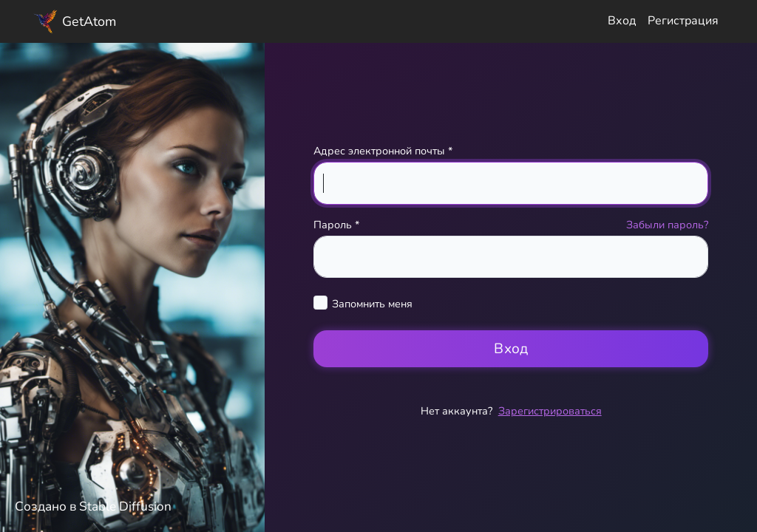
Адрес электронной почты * (383, 151)
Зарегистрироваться (550, 411)
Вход (622, 21)
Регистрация (683, 21)
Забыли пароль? (667, 225)
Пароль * (336, 225)
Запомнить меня (372, 304)
